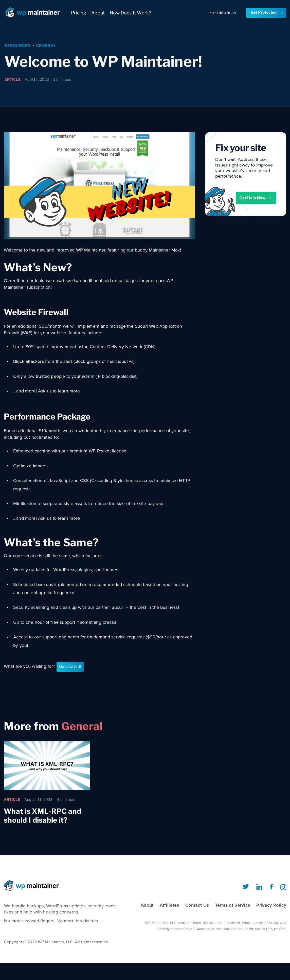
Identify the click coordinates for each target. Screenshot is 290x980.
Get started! (70, 666)
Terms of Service (233, 905)
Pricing (79, 13)
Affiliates (169, 905)
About (98, 13)
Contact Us (197, 905)
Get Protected (267, 12)
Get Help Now (256, 198)
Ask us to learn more (59, 391)
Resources (17, 46)
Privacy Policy (271, 905)
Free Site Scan (223, 13)
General (46, 46)
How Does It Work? (130, 13)
